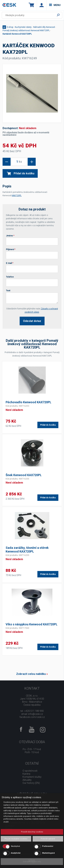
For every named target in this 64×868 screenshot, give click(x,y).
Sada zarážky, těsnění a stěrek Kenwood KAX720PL (27, 550)
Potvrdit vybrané (48, 839)
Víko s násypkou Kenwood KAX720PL (32, 624)
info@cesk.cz (35, 714)
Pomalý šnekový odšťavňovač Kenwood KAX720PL (26, 30)
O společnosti (30, 771)
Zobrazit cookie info (32, 862)
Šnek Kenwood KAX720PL (24, 475)
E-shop (10, 27)
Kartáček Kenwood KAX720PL (17, 34)
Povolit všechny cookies (32, 832)
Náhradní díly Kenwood (44, 27)
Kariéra (26, 774)
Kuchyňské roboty (23, 27)
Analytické (16, 853)
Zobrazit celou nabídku (31, 674)
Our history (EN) (31, 783)
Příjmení (11, 249)
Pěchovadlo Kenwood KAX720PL (29, 402)
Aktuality (27, 780)
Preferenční (48, 846)
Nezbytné (15, 846)
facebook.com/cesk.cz (32, 717)
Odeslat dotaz (32, 321)
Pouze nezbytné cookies (16, 839)
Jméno (10, 236)
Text (8, 291)
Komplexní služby (32, 777)
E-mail (10, 263)
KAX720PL (17, 196)
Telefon (10, 277)
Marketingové (48, 853)
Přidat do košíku (21, 173)
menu (55, 5)
